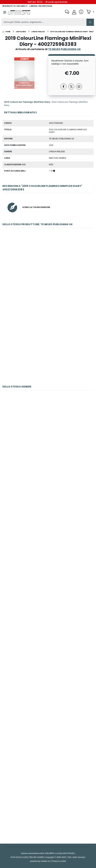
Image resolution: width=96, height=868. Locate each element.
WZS (51, 164)
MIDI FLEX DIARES (58, 158)
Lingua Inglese (57, 151)
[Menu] (5, 12)
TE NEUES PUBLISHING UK (62, 139)
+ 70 (52, 171)
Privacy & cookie (59, 861)
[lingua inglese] (38, 32)
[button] (90, 12)
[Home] (6, 32)
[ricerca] (48, 22)
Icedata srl (45, 861)
